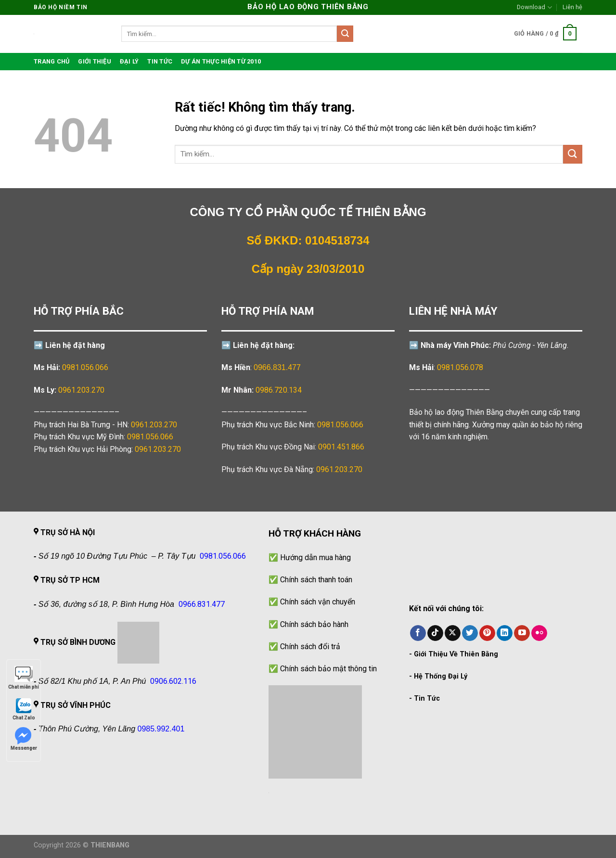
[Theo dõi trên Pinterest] (487, 633)
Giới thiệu (95, 61)
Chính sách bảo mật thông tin (328, 669)
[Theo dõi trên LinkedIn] (505, 633)
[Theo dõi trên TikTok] (435, 633)
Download (534, 7)
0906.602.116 (173, 681)
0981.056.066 (85, 367)
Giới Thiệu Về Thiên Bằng (456, 654)
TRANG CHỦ (51, 61)
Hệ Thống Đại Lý (441, 676)
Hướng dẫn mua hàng (315, 557)
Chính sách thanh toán (316, 580)
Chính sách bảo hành (314, 624)
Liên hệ (572, 7)
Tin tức (160, 61)
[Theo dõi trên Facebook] (418, 633)
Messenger (24, 739)
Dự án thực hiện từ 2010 (221, 61)
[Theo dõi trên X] (453, 633)
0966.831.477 (277, 367)
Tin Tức (427, 698)
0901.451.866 (341, 447)
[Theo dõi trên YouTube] (522, 633)
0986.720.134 (279, 390)
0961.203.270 (154, 425)
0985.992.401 (161, 729)
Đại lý (129, 61)
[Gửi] (345, 34)
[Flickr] (539, 633)
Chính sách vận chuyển (318, 602)
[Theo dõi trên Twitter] (470, 633)
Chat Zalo (24, 709)
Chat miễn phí (24, 678)
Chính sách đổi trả (310, 647)
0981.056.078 (460, 367)
